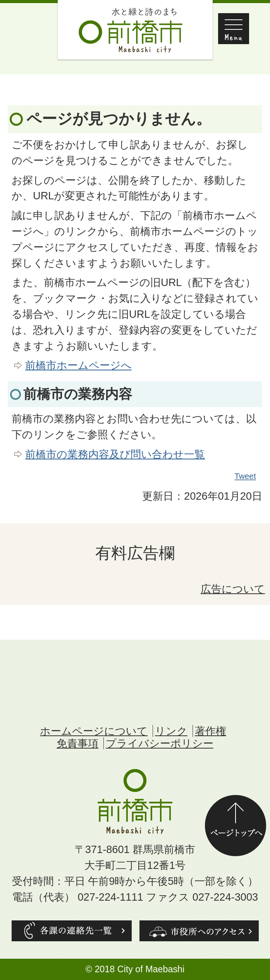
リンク (171, 731)
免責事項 (77, 743)
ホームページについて (94, 731)
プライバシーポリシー (160, 743)
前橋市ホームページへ (78, 365)
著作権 (211, 731)
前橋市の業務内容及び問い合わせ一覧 (115, 454)
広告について (233, 589)
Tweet (246, 476)
